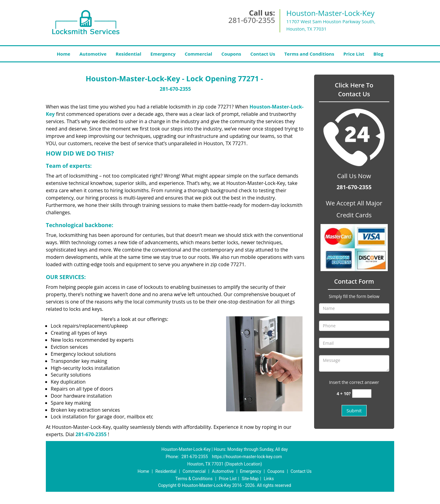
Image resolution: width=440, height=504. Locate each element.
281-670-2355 (252, 20)
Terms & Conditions (194, 479)
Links (269, 479)
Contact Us (263, 54)
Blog (378, 54)
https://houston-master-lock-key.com (247, 457)
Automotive (93, 54)
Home (64, 54)
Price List (354, 54)
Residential (129, 54)
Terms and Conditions (309, 54)
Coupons (231, 54)
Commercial (199, 54)
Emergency (163, 54)
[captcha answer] (362, 394)
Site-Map (250, 479)
